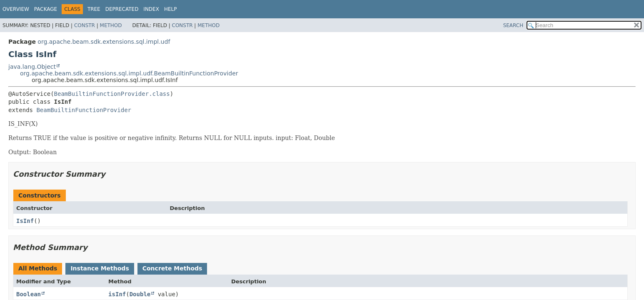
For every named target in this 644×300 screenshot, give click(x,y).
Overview (16, 9)
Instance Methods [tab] (100, 268)
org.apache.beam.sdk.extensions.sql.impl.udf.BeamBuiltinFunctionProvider (129, 73)
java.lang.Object (32, 67)
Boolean (29, 294)
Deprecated (122, 9)
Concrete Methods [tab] (172, 268)
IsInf (25, 221)
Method (111, 25)
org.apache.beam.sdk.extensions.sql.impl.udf (104, 42)
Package (46, 9)
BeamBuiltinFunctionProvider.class (112, 94)
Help (171, 9)
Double (140, 294)
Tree (94, 9)
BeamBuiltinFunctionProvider (84, 110)
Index (151, 9)
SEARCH (513, 25)
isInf (117, 294)
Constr (85, 25)
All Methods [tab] (38, 268)
